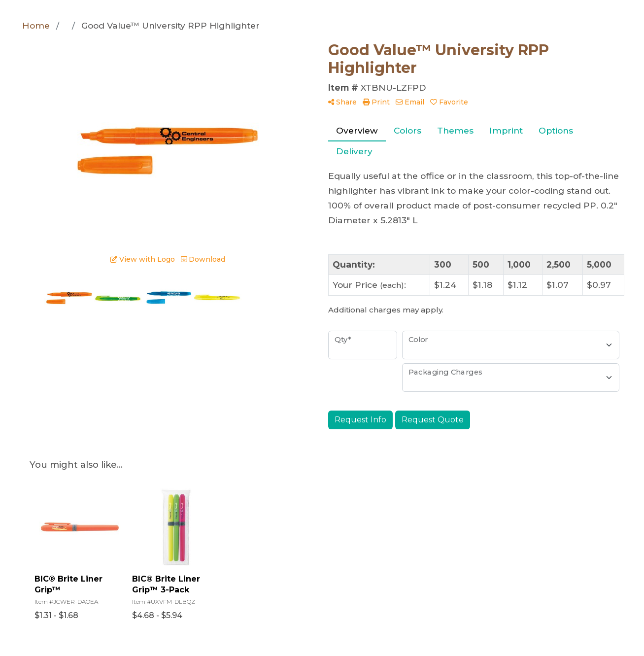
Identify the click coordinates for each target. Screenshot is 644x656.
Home (36, 25)
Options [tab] (556, 130)
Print (376, 102)
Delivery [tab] (354, 151)
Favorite (449, 102)
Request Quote (433, 420)
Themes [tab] (455, 130)
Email (410, 102)
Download (203, 259)
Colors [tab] (407, 130)
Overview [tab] (357, 130)
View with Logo (143, 259)
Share (342, 102)
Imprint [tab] (506, 130)
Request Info (360, 420)
